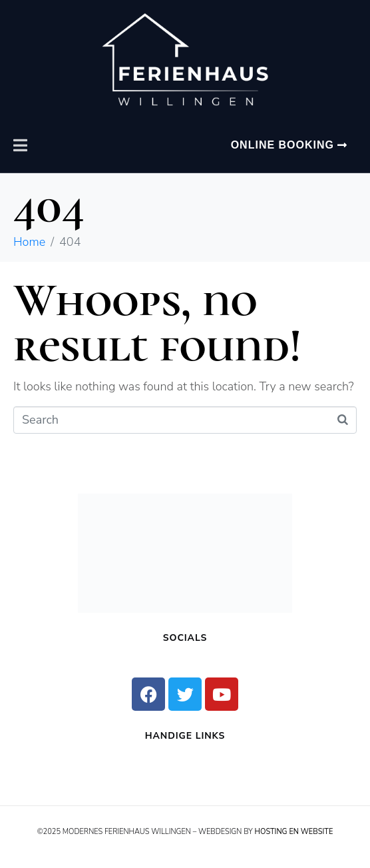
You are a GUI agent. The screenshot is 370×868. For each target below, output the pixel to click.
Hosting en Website (294, 832)
